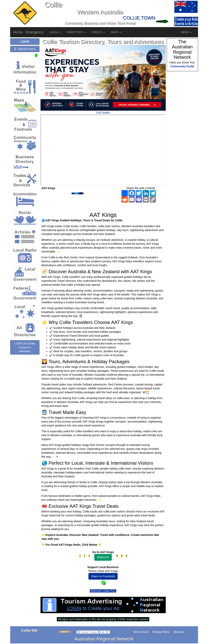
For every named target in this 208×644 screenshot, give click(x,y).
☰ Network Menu (25, 49)
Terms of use (141, 632)
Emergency (35, 32)
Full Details (103, 113)
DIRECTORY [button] (76, 32)
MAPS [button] (116, 32)
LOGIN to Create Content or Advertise (25, 347)
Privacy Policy (161, 632)
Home (18, 32)
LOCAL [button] (55, 32)
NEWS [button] (186, 32)
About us (179, 632)
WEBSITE (103, 557)
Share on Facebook (103, 576)
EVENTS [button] (98, 32)
